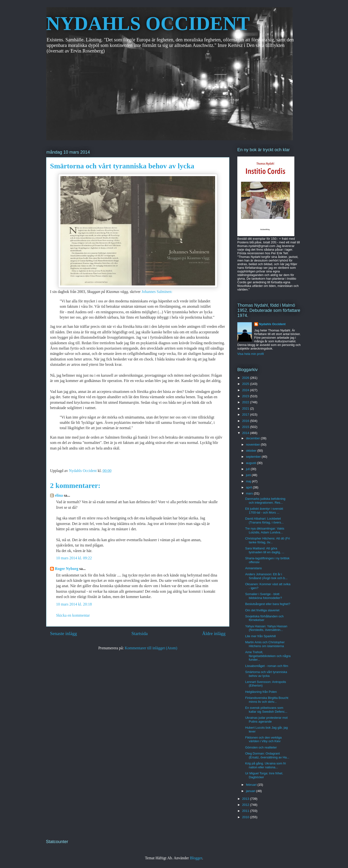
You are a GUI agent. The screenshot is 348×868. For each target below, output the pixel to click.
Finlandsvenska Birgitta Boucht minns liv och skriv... (267, 700)
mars (250, 493)
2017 (246, 415)
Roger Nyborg (67, 569)
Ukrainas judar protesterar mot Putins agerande (266, 720)
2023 (246, 396)
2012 (246, 805)
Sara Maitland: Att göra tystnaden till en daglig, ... (265, 550)
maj (249, 481)
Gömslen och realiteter (261, 747)
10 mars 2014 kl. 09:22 (74, 558)
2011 (246, 811)
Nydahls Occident (272, 324)
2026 (246, 378)
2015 (246, 427)
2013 (246, 799)
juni (249, 475)
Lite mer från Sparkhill (260, 636)
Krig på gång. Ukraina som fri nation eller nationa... (265, 765)
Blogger (196, 858)
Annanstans (253, 568)
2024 (246, 390)
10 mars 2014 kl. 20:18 (74, 604)
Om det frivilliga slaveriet (262, 610)
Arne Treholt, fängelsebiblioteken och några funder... (268, 656)
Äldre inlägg (214, 633)
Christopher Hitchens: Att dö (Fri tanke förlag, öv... (267, 540)
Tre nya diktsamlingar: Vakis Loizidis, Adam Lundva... (265, 530)
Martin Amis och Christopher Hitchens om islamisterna (265, 644)
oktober (252, 451)
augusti (252, 463)
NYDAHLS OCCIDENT (148, 23)
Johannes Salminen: (157, 292)
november (253, 445)
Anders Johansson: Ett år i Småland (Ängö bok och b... (266, 576)
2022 (246, 402)
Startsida (140, 633)
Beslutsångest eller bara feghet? (268, 604)
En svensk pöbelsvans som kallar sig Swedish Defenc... (266, 710)
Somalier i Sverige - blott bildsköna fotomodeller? (263, 596)
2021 (246, 408)
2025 (246, 384)
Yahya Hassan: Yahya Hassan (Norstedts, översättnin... (266, 628)
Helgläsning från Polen (261, 692)
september (254, 457)
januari (251, 791)
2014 (246, 433)
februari (252, 785)
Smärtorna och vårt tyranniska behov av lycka (266, 674)
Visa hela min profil (251, 354)
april (249, 487)
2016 (246, 421)
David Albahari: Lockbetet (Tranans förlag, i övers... (264, 520)
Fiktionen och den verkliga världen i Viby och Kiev (263, 739)
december (253, 438)
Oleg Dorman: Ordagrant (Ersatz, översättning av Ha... (267, 755)
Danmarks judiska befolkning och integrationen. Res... (265, 501)
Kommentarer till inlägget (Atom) (151, 648)
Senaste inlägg (63, 633)
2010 (246, 817)
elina (59, 495)
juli (248, 469)
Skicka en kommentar (73, 615)
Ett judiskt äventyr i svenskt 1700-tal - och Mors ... (264, 511)
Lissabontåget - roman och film (267, 666)
